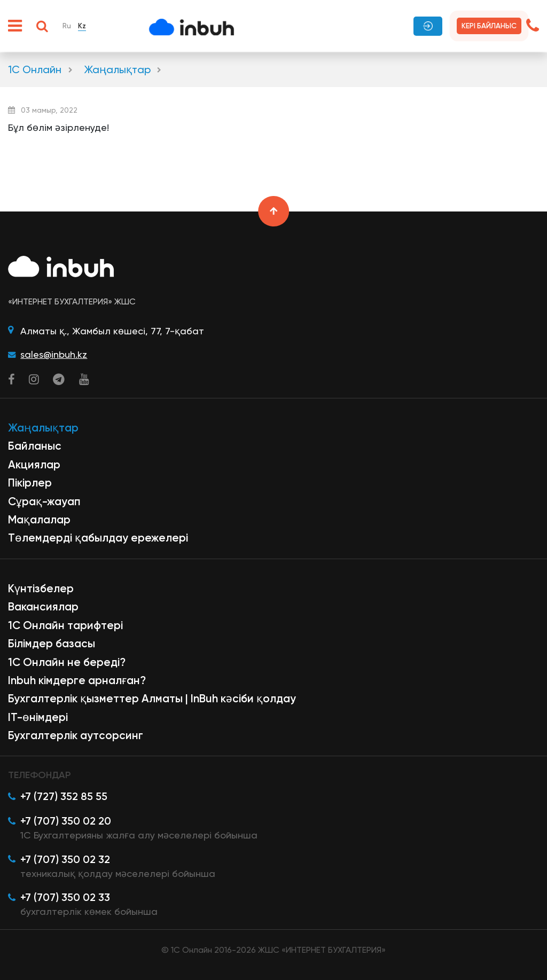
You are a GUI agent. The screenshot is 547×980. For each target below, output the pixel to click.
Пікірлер (30, 483)
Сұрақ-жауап (44, 501)
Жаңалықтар (117, 70)
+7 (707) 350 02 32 (65, 859)
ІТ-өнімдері (38, 717)
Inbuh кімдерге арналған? (77, 680)
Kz (82, 26)
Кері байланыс (489, 26)
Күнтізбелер (41, 589)
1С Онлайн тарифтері (65, 625)
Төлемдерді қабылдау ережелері (98, 538)
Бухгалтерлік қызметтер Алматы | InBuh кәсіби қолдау (152, 699)
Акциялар (34, 465)
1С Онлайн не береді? (67, 662)
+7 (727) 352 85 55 (64, 796)
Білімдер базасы (52, 644)
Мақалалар (39, 520)
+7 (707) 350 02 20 (66, 821)
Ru (67, 26)
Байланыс (35, 446)
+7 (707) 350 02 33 (65, 897)
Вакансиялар (43, 607)
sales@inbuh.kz (54, 354)
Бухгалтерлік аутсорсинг (76, 735)
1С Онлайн (35, 70)
